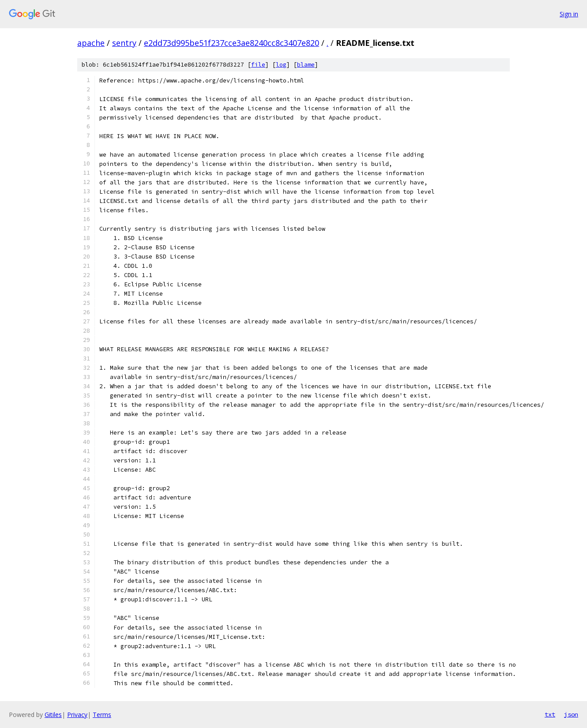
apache (91, 43)
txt (550, 714)
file (258, 65)
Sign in (569, 14)
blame (306, 65)
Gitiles (53, 715)
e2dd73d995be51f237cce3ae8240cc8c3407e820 (231, 43)
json (571, 714)
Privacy (77, 715)
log (281, 65)
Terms (102, 715)
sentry (124, 43)
